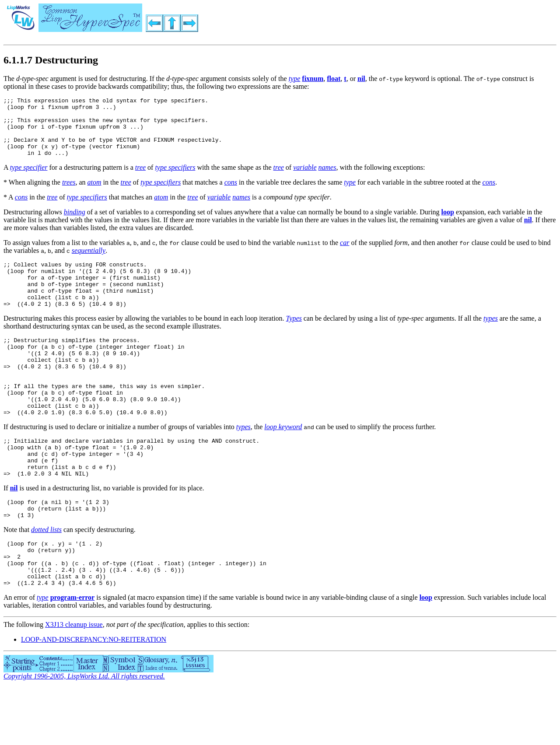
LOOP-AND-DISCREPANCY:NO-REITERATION (94, 697)
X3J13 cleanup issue (74, 682)
